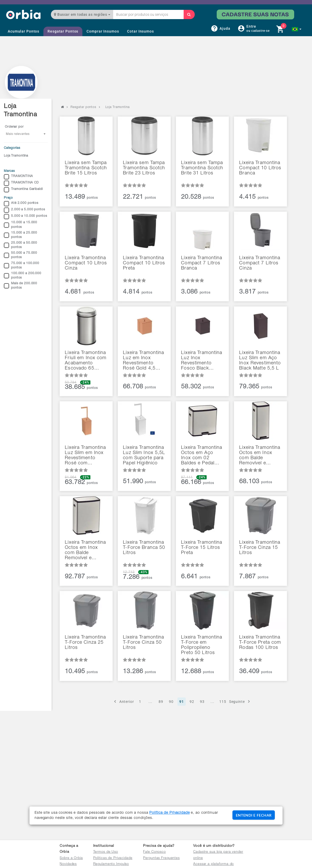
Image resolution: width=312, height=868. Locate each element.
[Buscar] (189, 14)
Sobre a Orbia (71, 858)
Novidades (68, 864)
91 (182, 702)
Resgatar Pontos (63, 31)
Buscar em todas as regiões (82, 14)
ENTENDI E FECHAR (254, 815)
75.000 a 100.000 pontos (22, 266)
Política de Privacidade (169, 813)
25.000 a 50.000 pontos (21, 245)
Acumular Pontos (24, 31)
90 (171, 702)
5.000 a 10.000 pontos (25, 217)
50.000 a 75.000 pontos (21, 255)
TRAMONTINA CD (21, 183)
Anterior (123, 701)
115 (223, 702)
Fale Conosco (154, 852)
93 (202, 702)
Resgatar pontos (83, 107)
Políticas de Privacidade (113, 858)
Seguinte (240, 701)
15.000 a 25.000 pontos (21, 235)
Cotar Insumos (140, 31)
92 (192, 702)
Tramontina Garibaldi (23, 190)
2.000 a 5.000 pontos (25, 210)
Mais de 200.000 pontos (21, 286)
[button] (297, 29)
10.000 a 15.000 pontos (21, 225)
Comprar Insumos (103, 31)
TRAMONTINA (18, 177)
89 (161, 702)
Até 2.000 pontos (21, 204)
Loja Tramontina (16, 156)
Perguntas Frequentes (161, 858)
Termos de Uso (106, 852)
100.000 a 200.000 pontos (23, 276)
